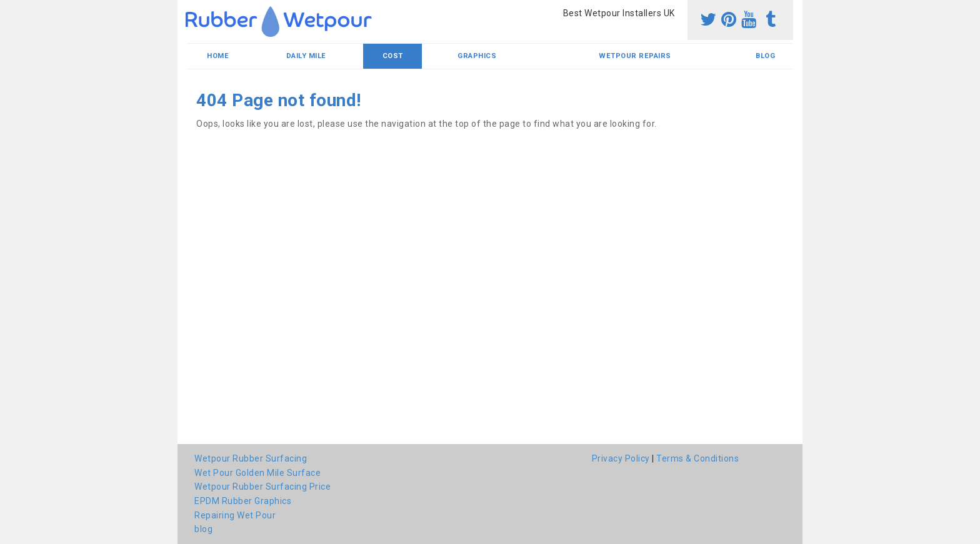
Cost (393, 56)
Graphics (477, 56)
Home (218, 56)
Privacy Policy (621, 458)
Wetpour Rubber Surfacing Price (262, 487)
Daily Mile (306, 56)
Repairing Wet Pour (235, 515)
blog (765, 56)
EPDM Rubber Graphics (243, 501)
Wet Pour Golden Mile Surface (257, 473)
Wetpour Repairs (635, 56)
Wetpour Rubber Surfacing (251, 458)
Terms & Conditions (697, 458)
